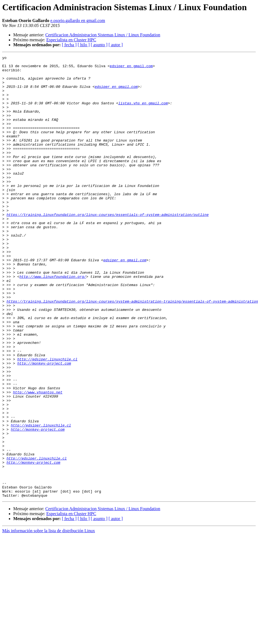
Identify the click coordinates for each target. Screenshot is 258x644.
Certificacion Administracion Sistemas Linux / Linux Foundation (103, 35)
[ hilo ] (84, 45)
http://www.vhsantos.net (38, 460)
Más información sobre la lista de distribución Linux (49, 619)
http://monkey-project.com (44, 425)
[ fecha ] (69, 45)
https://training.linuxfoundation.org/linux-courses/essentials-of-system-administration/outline (108, 247)
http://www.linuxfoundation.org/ (53, 321)
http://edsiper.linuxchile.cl (47, 420)
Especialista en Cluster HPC (71, 40)
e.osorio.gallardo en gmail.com (78, 21)
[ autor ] (116, 45)
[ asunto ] (99, 45)
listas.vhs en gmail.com (143, 113)
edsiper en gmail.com (131, 68)
